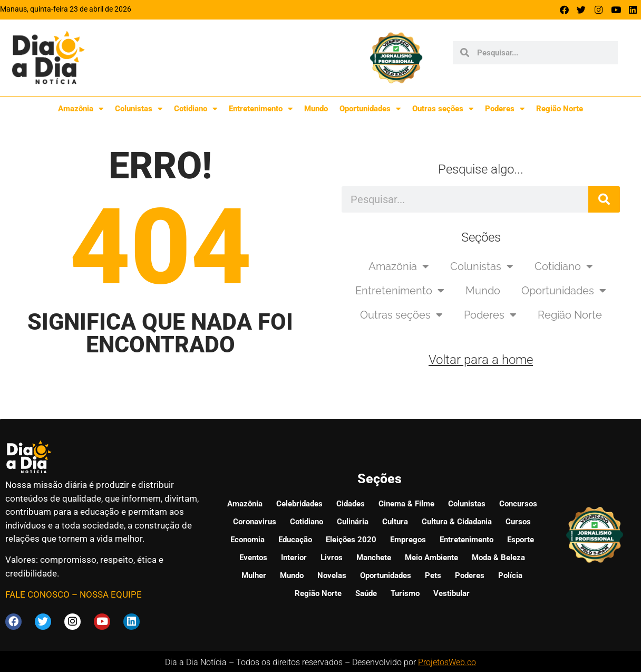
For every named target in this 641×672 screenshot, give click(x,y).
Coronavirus (255, 521)
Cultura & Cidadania (457, 521)
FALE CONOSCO (37, 594)
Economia (247, 539)
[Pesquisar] (604, 199)
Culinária (353, 521)
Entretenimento (261, 109)
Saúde (366, 592)
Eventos (253, 556)
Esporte (521, 539)
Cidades (351, 503)
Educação (295, 539)
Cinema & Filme (406, 503)
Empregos (408, 539)
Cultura (395, 521)
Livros (332, 556)
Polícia (510, 574)
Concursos (518, 503)
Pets (433, 574)
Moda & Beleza (498, 556)
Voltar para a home (481, 360)
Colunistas (139, 109)
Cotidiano (196, 109)
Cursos (518, 521)
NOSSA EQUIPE (111, 594)
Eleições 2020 (351, 539)
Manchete (374, 556)
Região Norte (560, 109)
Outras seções (443, 109)
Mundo (316, 109)
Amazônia (81, 109)
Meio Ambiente (431, 556)
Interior (294, 556)
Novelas (332, 574)
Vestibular (451, 592)
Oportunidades (370, 109)
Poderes (505, 109)
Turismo (405, 592)
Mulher (254, 574)
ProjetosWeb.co (447, 660)
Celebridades (299, 503)
